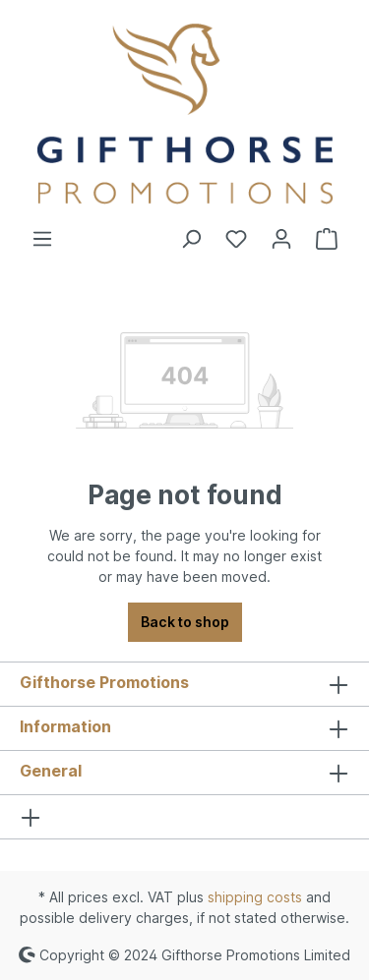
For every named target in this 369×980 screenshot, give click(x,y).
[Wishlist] (236, 239)
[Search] (191, 239)
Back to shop (185, 622)
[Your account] (281, 239)
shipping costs (255, 897)
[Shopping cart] (327, 239)
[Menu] (42, 239)
